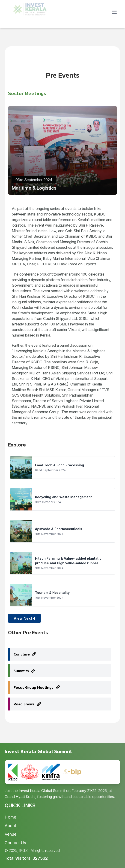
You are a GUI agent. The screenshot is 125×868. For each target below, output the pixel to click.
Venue (10, 834)
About (10, 826)
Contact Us (15, 843)
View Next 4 (24, 618)
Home (10, 817)
